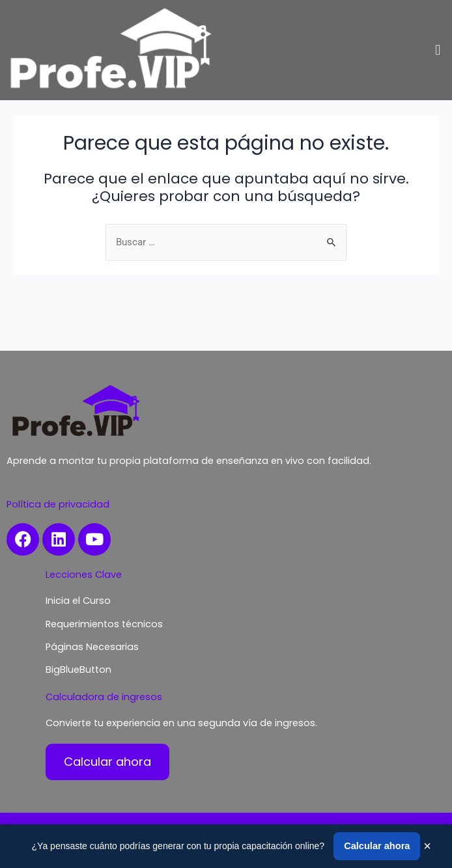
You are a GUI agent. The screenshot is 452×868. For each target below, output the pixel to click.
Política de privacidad (58, 504)
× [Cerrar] (427, 846)
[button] (438, 50)
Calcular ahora (377, 846)
